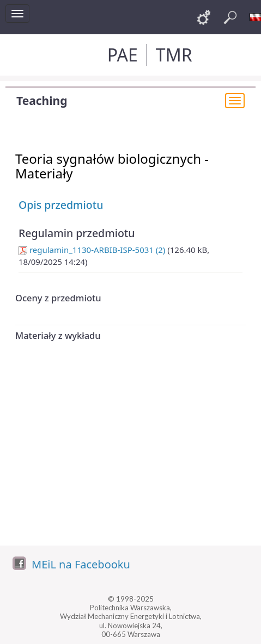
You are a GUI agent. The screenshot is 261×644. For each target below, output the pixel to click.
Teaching (42, 101)
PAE (123, 55)
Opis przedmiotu (61, 205)
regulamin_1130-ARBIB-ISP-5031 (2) (92, 250)
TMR (174, 55)
